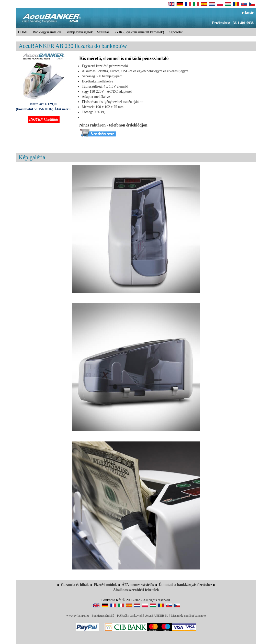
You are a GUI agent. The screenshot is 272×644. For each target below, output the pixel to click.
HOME (23, 32)
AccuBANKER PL (157, 616)
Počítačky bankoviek (130, 616)
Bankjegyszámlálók (47, 32)
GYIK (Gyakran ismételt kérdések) (139, 32)
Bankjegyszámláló (103, 616)
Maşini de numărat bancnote (188, 616)
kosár (248, 13)
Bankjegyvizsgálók (79, 32)
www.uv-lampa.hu (77, 616)
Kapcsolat (176, 32)
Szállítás (103, 32)
